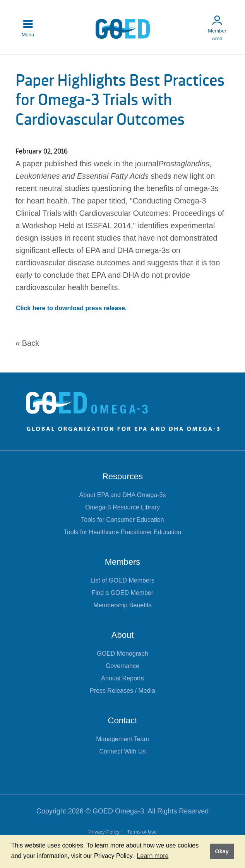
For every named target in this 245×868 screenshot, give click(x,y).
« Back (27, 343)
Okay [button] (222, 851)
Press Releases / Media (122, 691)
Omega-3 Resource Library (122, 507)
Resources (122, 476)
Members (123, 562)
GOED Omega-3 (118, 811)
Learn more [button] (153, 856)
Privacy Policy (105, 832)
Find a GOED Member (122, 593)
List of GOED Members (122, 580)
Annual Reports (122, 678)
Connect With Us (122, 751)
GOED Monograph (122, 654)
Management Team (122, 739)
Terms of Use (142, 832)
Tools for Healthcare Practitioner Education (122, 532)
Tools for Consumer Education (122, 520)
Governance (122, 666)
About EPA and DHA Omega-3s (123, 495)
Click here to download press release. (71, 308)
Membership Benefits (122, 605)
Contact (123, 720)
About (123, 635)
